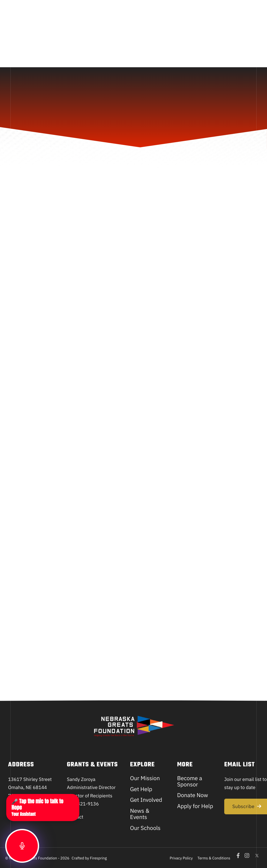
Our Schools (145, 828)
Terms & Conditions (214, 858)
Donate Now (193, 795)
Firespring (98, 858)
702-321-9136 (83, 804)
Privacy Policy (181, 858)
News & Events (140, 814)
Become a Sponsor (190, 781)
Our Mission (145, 778)
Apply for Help (195, 806)
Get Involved (146, 800)
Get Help (141, 789)
